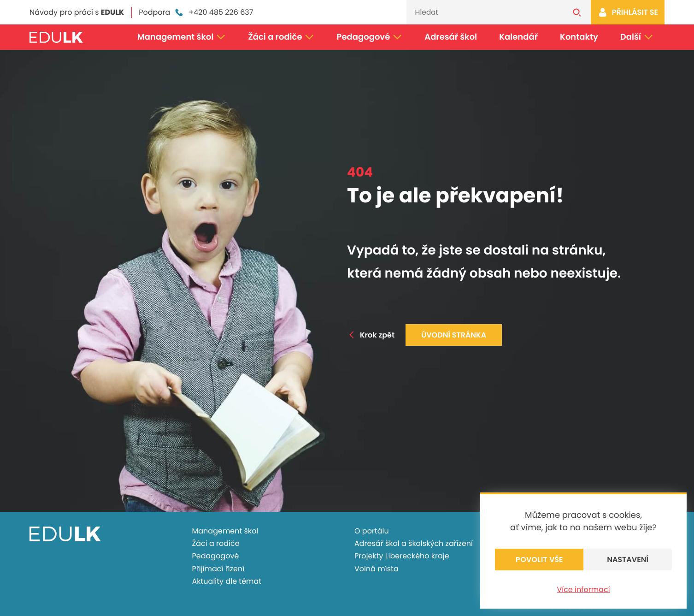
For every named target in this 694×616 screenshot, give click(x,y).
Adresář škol (451, 37)
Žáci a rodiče (281, 37)
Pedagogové (370, 37)
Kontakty (579, 37)
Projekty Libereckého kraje (402, 556)
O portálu (372, 531)
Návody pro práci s (77, 12)
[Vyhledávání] (485, 12)
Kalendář (518, 37)
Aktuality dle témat (227, 581)
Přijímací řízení (218, 569)
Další (637, 37)
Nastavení (628, 560)
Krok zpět (371, 335)
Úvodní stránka (454, 335)
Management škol (182, 37)
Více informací (583, 589)
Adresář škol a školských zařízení (414, 543)
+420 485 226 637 (213, 12)
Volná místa (376, 569)
